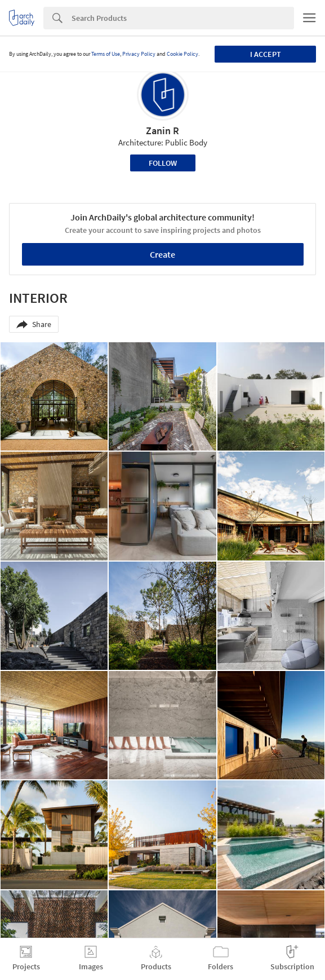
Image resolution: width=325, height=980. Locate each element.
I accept (266, 54)
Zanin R (162, 131)
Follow (163, 163)
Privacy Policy (139, 54)
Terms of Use (106, 54)
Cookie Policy (182, 54)
